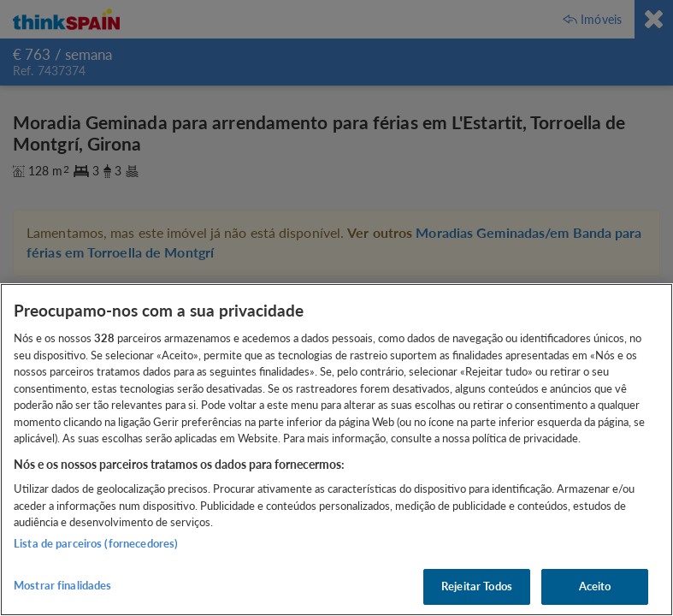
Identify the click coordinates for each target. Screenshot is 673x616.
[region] (336, 450)
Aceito (595, 586)
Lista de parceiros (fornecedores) (96, 543)
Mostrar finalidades (62, 585)
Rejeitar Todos (477, 586)
